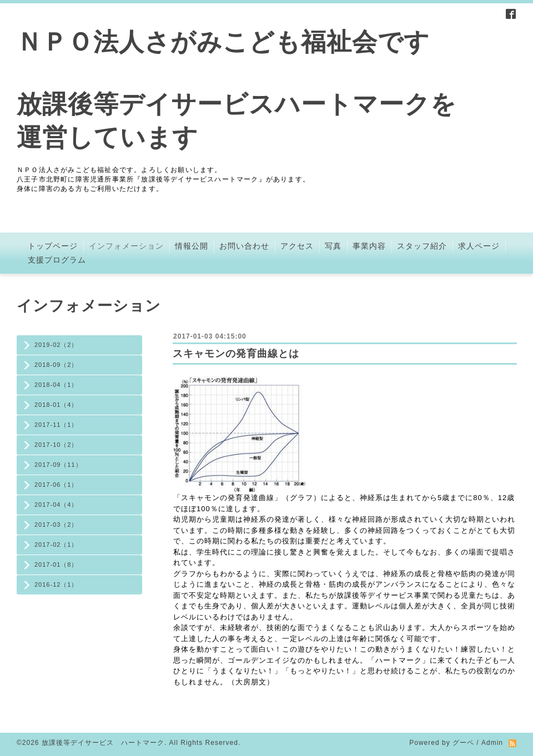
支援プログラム (57, 260)
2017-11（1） (56, 425)
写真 (333, 246)
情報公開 (192, 246)
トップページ (53, 246)
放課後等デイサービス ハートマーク (103, 743)
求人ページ (479, 246)
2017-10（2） (56, 445)
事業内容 (369, 246)
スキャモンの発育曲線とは (236, 354)
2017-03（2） (56, 525)
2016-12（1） (56, 584)
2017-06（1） (56, 485)
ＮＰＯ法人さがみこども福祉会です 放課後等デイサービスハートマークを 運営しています (237, 90)
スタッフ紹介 (422, 246)
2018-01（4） (56, 405)
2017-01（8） (56, 565)
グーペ (463, 743)
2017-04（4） (56, 505)
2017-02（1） (56, 545)
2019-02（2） (56, 345)
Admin (492, 743)
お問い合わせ (244, 246)
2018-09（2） (56, 365)
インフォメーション (126, 246)
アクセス (297, 246)
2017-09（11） (58, 465)
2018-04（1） (56, 385)
